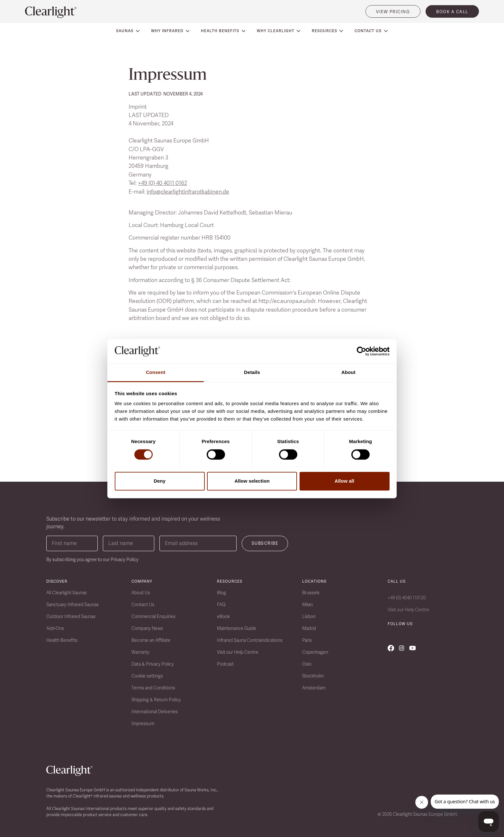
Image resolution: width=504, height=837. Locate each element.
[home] (51, 12)
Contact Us (143, 605)
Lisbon (309, 616)
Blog (221, 593)
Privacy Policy (125, 560)
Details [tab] (252, 373)
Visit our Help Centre (238, 652)
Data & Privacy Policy (153, 664)
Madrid (309, 628)
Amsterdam (314, 688)
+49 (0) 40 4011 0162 (162, 183)
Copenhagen (315, 652)
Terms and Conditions (153, 688)
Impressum (143, 723)
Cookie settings (147, 676)
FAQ (221, 605)
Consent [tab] (156, 373)
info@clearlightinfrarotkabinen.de (188, 191)
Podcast (225, 664)
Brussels (311, 593)
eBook (223, 616)
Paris (307, 640)
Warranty (140, 652)
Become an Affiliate (151, 640)
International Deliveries (155, 712)
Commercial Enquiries (153, 616)
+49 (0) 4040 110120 (407, 598)
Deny (160, 481)
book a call (452, 12)
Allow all (344, 481)
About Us (141, 593)
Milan (307, 605)
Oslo (307, 664)
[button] (128, 31)
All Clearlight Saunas (67, 593)
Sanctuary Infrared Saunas (72, 605)
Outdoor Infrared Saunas (71, 616)
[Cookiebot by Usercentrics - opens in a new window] (361, 351)
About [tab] (348, 373)
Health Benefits (62, 640)
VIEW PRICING (393, 12)
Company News (147, 628)
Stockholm (313, 676)
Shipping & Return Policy (156, 700)
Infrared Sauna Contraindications (250, 640)
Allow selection (252, 481)
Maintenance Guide (237, 628)
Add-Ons (55, 628)
